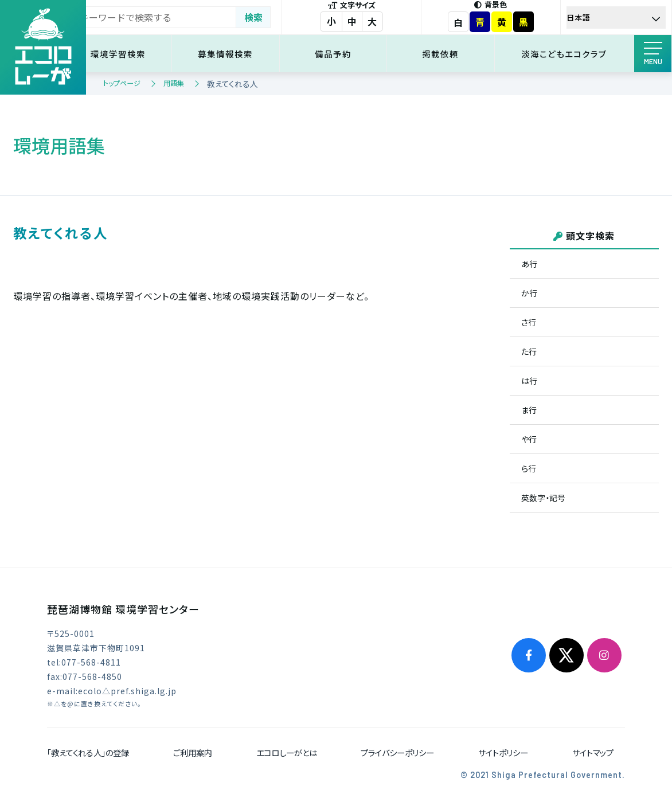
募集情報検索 (241, 54)
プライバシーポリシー (397, 752)
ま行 (529, 410)
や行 (529, 439)
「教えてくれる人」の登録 (88, 752)
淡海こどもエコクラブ (567, 54)
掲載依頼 (448, 54)
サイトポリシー (503, 752)
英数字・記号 (543, 498)
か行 (529, 293)
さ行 (529, 322)
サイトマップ (593, 752)
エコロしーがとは (287, 752)
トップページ (122, 83)
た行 (529, 351)
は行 (529, 381)
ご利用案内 (193, 752)
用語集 (174, 83)
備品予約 (345, 54)
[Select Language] (618, 17)
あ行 (529, 264)
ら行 (529, 468)
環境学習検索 (138, 54)
